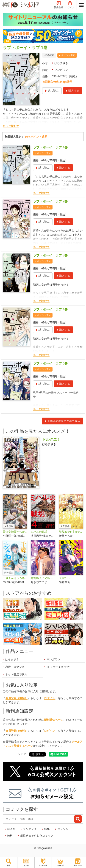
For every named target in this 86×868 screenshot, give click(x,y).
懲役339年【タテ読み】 (71, 532)
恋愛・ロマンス (15, 667)
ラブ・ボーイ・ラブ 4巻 (50, 309)
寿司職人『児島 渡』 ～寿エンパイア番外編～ (43, 578)
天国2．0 (65, 578)
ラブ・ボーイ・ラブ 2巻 (50, 201)
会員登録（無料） (17, 698)
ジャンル (63, 829)
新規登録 (58, 5)
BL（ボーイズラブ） (59, 667)
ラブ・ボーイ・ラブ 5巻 (50, 363)
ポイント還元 (68, 55)
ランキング (30, 829)
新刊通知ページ (54, 720)
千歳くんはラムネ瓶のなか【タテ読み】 (15, 578)
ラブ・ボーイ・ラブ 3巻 (50, 255)
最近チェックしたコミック (37, 836)
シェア (22, 754)
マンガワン (61, 70)
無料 (10, 836)
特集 (47, 829)
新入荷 (11, 829)
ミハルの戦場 (39, 532)
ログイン (70, 5)
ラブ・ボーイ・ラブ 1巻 (50, 147)
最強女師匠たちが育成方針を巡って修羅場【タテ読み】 (15, 532)
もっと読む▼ (11, 126)
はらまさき (61, 63)
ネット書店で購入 (16, 674)
